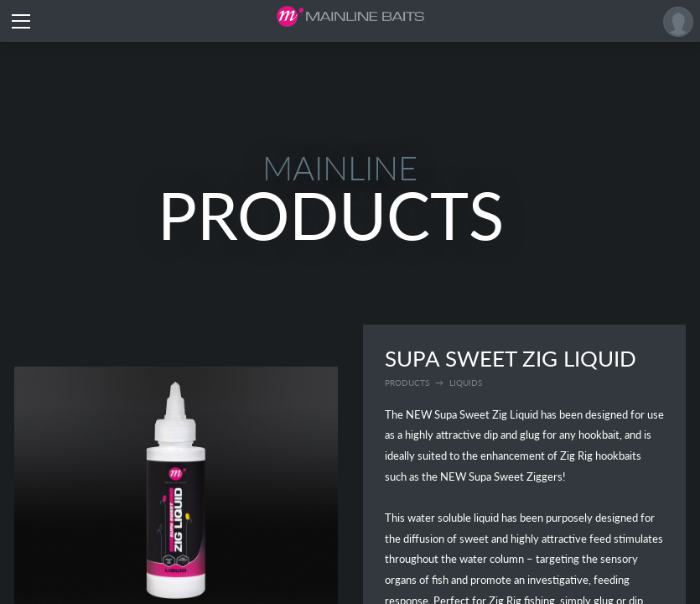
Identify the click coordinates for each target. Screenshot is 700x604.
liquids (466, 383)
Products (407, 383)
